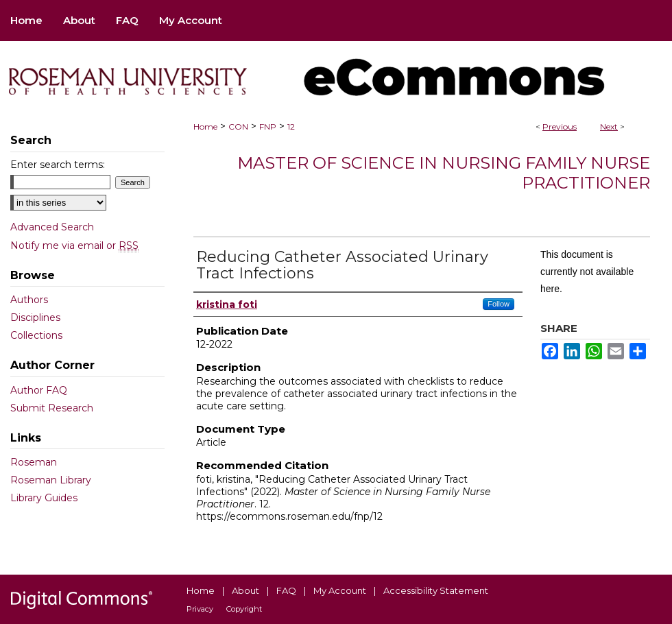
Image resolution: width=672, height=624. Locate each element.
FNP (268, 127)
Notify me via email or (74, 245)
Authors (29, 300)
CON (238, 127)
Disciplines (35, 317)
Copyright (244, 609)
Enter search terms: (58, 165)
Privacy (200, 609)
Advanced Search (52, 227)
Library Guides (44, 498)
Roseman (34, 462)
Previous (560, 127)
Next (609, 127)
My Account (340, 590)
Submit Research (52, 408)
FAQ (286, 590)
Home (205, 127)
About (245, 590)
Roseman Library (51, 480)
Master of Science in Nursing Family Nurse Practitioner (444, 173)
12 (291, 127)
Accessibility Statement (436, 590)
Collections (36, 335)
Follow (499, 304)
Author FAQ (39, 390)
